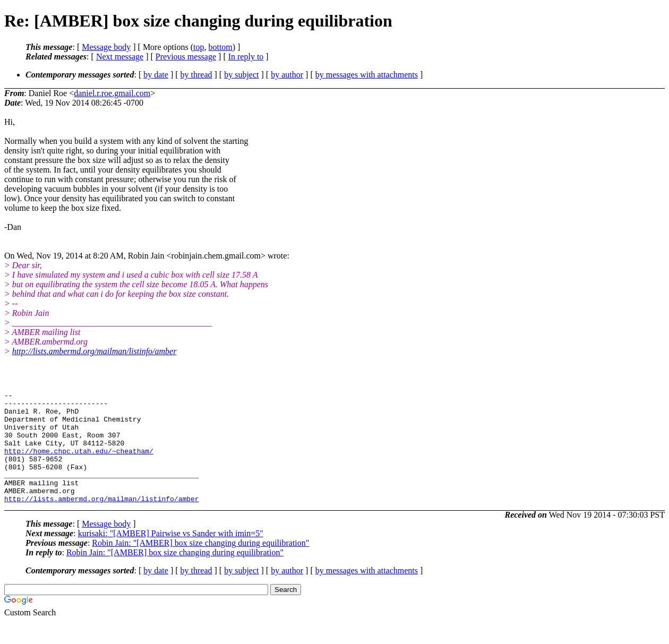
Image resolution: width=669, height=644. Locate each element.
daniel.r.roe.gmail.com (112, 93)
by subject (241, 75)
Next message (120, 57)
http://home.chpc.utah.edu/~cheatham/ (79, 463)
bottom (220, 47)
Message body (106, 47)
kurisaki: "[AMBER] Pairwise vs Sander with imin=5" (171, 556)
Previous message (186, 57)
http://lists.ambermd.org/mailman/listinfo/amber (95, 351)
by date (156, 75)
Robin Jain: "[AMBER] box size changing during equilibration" (200, 565)
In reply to (246, 57)
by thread (196, 75)
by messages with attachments (367, 75)
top (199, 47)
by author (287, 75)
